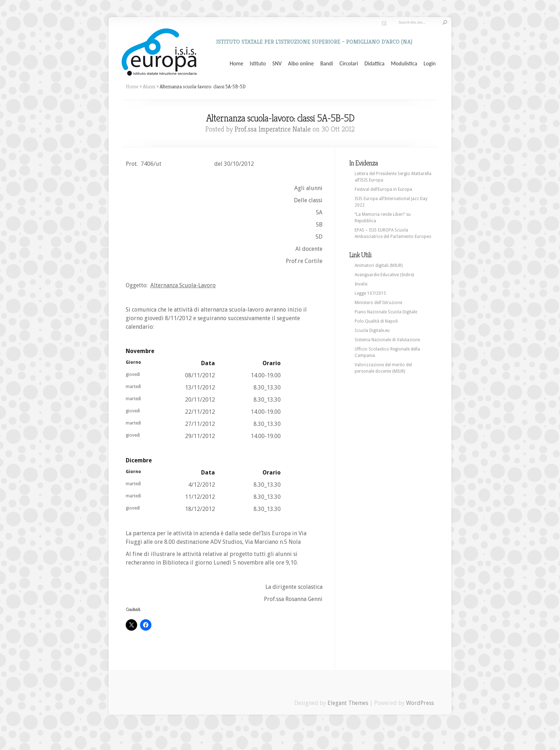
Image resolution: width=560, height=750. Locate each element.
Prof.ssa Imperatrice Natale (273, 129)
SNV (277, 64)
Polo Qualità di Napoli (376, 321)
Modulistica (404, 64)
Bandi (327, 64)
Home (236, 64)
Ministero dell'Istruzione (378, 303)
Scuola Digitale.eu (372, 331)
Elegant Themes (348, 703)
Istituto (258, 64)
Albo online (301, 64)
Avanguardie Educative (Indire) (384, 275)
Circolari (349, 64)
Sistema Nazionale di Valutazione (387, 340)
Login (430, 64)
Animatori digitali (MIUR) (379, 265)
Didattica (374, 64)
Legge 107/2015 (370, 293)
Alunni (149, 86)
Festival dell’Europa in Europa (383, 189)
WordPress (420, 703)
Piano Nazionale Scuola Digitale (386, 312)
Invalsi (361, 284)
